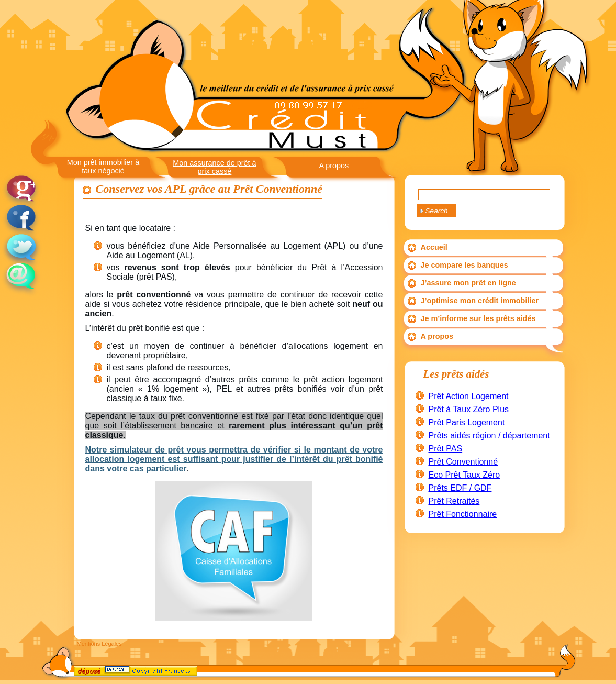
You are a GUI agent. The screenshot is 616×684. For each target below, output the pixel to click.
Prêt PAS (446, 449)
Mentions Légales (99, 644)
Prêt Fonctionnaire (463, 514)
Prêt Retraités (454, 501)
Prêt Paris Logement (467, 422)
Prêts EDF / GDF (460, 488)
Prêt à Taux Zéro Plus (469, 409)
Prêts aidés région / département (489, 435)
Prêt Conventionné (463, 462)
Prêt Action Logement (469, 396)
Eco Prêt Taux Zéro (464, 475)
